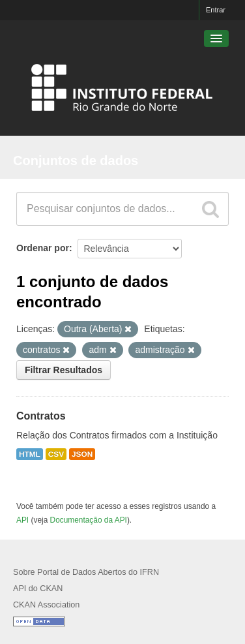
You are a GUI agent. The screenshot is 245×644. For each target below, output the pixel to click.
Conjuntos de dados (76, 161)
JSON (82, 454)
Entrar (216, 10)
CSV (56, 454)
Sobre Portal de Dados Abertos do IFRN (86, 572)
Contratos (41, 416)
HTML (30, 454)
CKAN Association (46, 605)
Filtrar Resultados (64, 370)
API (22, 520)
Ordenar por (43, 248)
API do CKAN (38, 589)
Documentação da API (89, 520)
